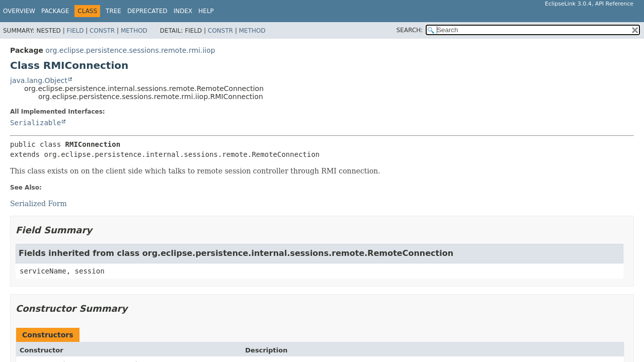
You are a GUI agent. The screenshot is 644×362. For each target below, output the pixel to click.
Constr (102, 31)
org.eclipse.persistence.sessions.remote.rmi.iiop (130, 50)
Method (134, 31)
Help (206, 11)
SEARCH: (410, 30)
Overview (19, 11)
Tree (113, 11)
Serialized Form (38, 204)
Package (55, 11)
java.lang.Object (39, 80)
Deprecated (147, 11)
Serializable (35, 123)
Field (75, 31)
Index (183, 11)
